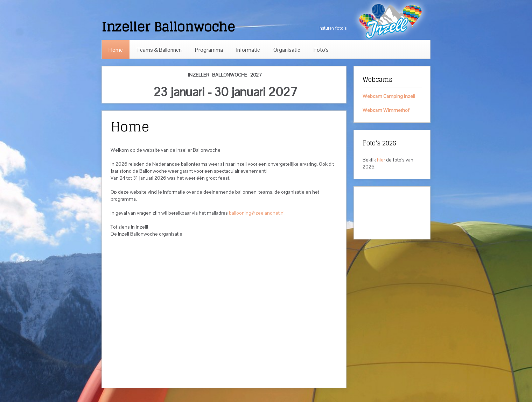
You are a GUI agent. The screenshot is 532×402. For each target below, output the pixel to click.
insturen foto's (332, 28)
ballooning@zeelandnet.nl (257, 213)
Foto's (321, 50)
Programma (209, 50)
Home (116, 50)
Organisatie (287, 50)
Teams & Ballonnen (159, 50)
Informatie (248, 50)
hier (381, 160)
